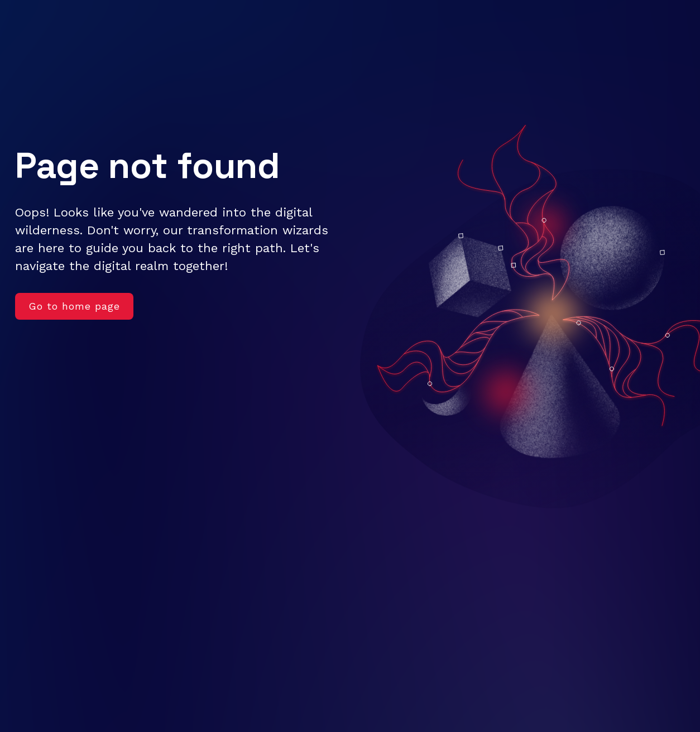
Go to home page (74, 306)
